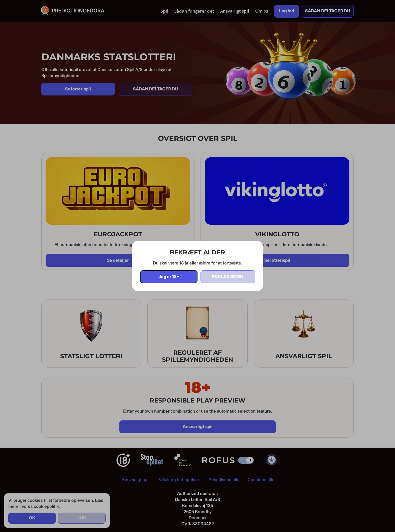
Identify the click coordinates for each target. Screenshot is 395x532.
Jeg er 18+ (169, 277)
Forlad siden (228, 277)
